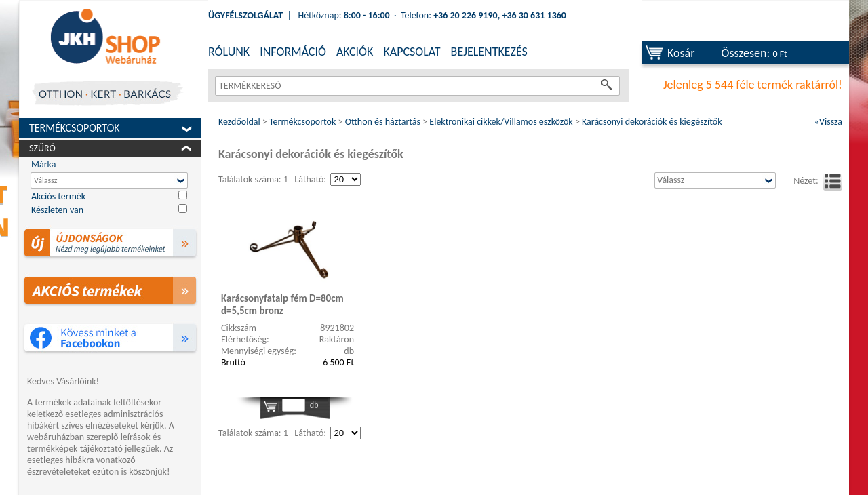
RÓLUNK (229, 52)
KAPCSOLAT (412, 52)
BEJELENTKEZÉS (489, 52)
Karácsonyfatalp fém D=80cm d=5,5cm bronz (282, 304)
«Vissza (828, 122)
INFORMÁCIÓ (293, 52)
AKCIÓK (355, 52)
